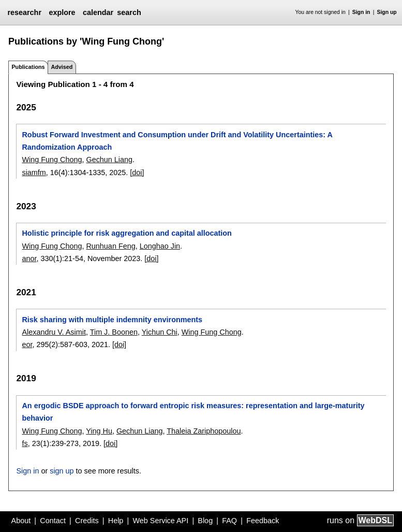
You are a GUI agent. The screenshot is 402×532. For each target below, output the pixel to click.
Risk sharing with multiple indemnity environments (112, 320)
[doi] (137, 172)
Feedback (263, 521)
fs (25, 443)
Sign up (387, 12)
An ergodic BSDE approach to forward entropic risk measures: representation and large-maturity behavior (193, 412)
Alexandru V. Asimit (54, 332)
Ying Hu (99, 431)
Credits (87, 521)
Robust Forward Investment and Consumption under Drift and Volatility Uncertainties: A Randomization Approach (177, 141)
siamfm (34, 172)
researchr (24, 12)
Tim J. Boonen (114, 332)
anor (29, 258)
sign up (62, 471)
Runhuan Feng (110, 246)
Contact (53, 521)
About (21, 521)
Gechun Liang (109, 160)
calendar (98, 12)
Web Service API (160, 521)
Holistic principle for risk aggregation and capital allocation (126, 233)
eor (27, 344)
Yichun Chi (160, 332)
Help (116, 521)
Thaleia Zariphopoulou (204, 431)
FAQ (229, 521)
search (129, 12)
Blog (205, 521)
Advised (62, 67)
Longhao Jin (160, 246)
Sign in (361, 12)
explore (62, 12)
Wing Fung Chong (52, 160)
